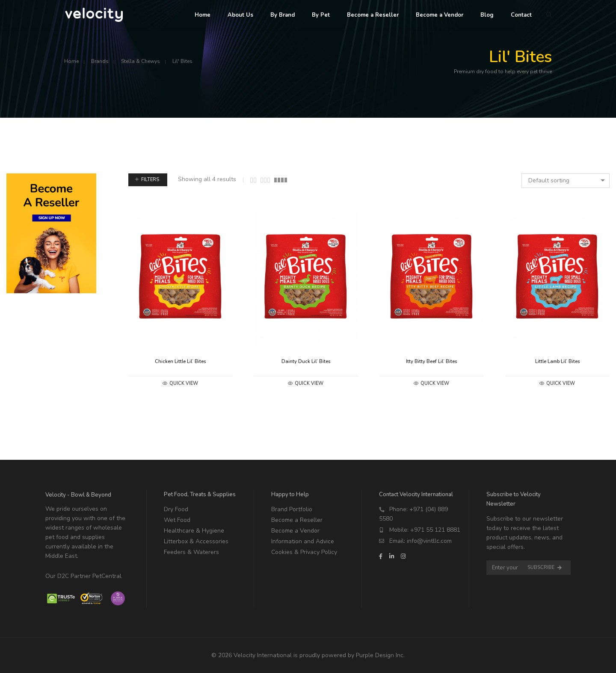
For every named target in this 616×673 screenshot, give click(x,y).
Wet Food (177, 520)
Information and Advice (303, 541)
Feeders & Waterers (191, 552)
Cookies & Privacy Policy (304, 552)
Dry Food (176, 509)
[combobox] (566, 181)
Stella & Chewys (141, 61)
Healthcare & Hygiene (194, 531)
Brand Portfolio (292, 509)
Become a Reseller (297, 520)
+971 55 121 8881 (435, 530)
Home (71, 61)
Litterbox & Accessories (196, 541)
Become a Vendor (295, 531)
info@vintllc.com (429, 541)
